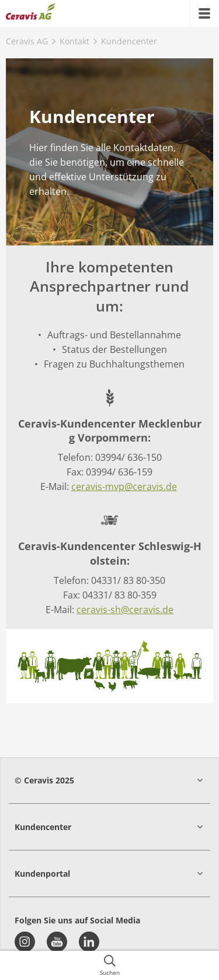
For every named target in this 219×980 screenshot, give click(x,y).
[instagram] (25, 942)
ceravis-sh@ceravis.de (125, 610)
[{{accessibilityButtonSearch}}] (109, 965)
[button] (109, 780)
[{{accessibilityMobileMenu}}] (204, 13)
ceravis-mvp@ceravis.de (124, 487)
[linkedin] (89, 942)
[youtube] (57, 942)
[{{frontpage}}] (31, 13)
